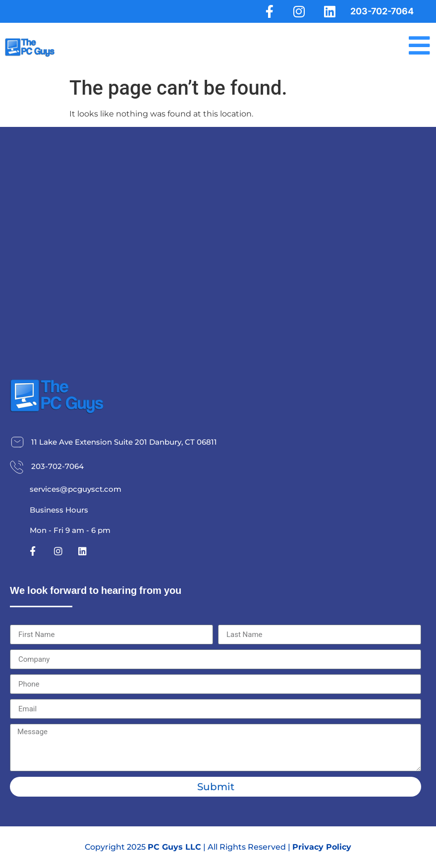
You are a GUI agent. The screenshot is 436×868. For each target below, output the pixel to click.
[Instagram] (298, 11)
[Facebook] (267, 11)
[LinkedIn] (329, 11)
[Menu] (419, 46)
